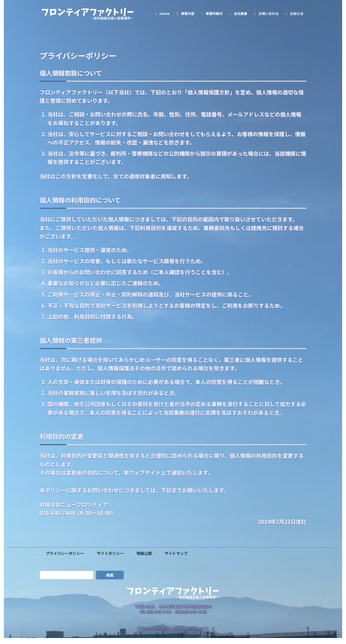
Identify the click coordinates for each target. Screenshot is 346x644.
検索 (110, 575)
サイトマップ (176, 553)
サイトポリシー (110, 553)
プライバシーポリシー (65, 553)
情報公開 (144, 553)
